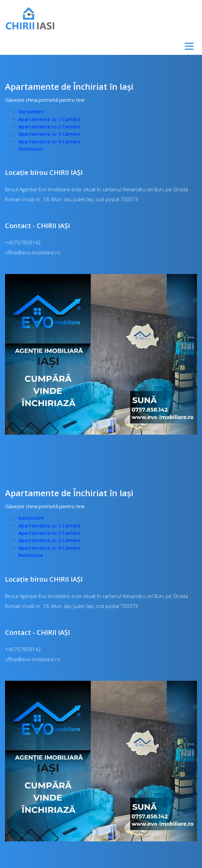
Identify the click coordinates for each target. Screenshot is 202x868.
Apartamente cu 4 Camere (49, 142)
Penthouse (31, 149)
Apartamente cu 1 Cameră (49, 119)
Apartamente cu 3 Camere (49, 134)
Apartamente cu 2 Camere (49, 127)
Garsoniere (31, 112)
